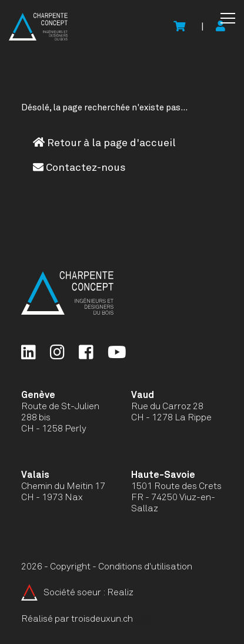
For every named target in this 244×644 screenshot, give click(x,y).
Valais (35, 475)
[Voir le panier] (179, 27)
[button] (228, 18)
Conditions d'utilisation (145, 567)
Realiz (120, 592)
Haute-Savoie (163, 475)
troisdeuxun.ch (114, 619)
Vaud (143, 395)
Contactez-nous (79, 167)
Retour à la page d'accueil (104, 143)
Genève (38, 395)
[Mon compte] (220, 27)
